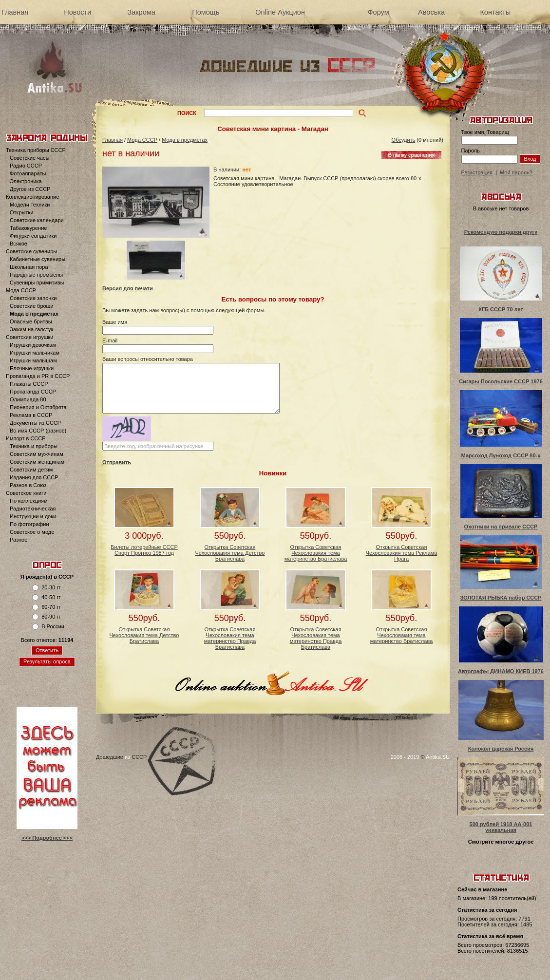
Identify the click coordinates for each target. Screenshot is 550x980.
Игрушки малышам (33, 360)
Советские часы (29, 158)
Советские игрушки (30, 337)
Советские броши (32, 306)
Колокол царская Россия (501, 749)
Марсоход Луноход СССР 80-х (501, 455)
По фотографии (29, 524)
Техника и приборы (34, 446)
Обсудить (404, 140)
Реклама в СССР (31, 415)
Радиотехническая (33, 509)
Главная (15, 12)
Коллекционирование (32, 197)
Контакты (495, 12)
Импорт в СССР (26, 438)
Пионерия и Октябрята (38, 407)
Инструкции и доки (33, 516)
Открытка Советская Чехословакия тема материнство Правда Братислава (230, 638)
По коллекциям (29, 501)
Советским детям (31, 470)
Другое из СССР (30, 189)
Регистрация (477, 172)
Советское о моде (32, 532)
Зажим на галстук (31, 329)
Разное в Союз (28, 485)
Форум (379, 12)
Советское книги (26, 493)
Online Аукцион (280, 12)
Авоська (431, 12)
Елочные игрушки (32, 368)
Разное (19, 540)
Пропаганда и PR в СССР (38, 376)
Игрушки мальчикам (35, 353)
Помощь (206, 12)
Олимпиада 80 (28, 399)
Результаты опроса (47, 661)
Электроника (26, 181)
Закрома (141, 12)
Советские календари (37, 220)
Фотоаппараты (28, 173)
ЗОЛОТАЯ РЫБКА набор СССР (501, 598)
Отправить (117, 462)
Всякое (19, 244)
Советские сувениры (31, 251)
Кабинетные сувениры (38, 259)
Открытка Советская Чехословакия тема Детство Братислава (230, 553)
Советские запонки (33, 298)
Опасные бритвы (31, 321)
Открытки (21, 212)
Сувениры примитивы (37, 283)
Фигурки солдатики (33, 236)
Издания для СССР (34, 477)
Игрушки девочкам (33, 345)
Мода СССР (21, 290)
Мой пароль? (516, 172)
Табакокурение (28, 228)
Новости (77, 12)
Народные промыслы (36, 275)
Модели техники (30, 205)
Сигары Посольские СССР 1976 (501, 381)
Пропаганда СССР (33, 392)
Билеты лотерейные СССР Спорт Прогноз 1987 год (144, 550)
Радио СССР (26, 166)
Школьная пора (29, 267)
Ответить (47, 650)
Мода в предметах (34, 314)
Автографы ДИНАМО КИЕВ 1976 (501, 671)
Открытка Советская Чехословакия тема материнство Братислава (316, 553)
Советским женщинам (37, 462)
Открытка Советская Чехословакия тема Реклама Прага (402, 553)
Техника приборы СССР (36, 150)
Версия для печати (128, 288)
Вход (530, 159)
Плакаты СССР (29, 384)
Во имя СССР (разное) (38, 431)
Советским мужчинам (37, 454)
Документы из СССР (35, 423)
